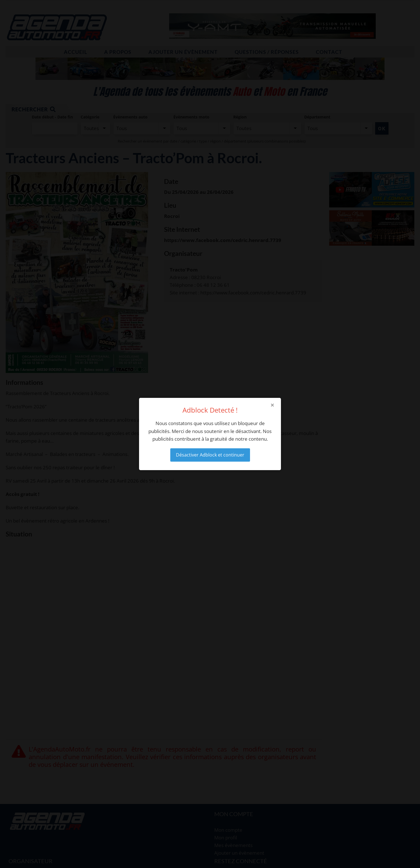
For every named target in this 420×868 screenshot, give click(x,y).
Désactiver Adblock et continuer (210, 455)
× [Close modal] (272, 405)
